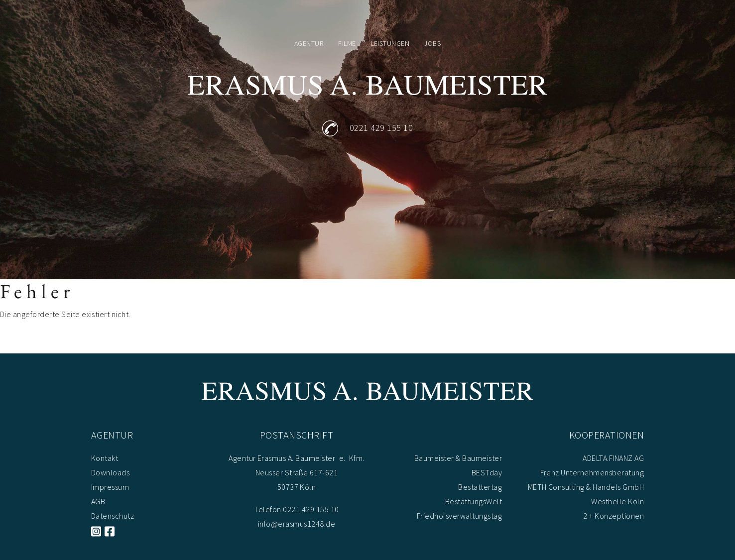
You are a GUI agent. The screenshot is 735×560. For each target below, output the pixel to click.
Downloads (110, 472)
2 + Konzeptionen (613, 516)
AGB (98, 501)
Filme (347, 43)
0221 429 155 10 (381, 128)
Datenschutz (113, 516)
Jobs (432, 43)
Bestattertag (480, 487)
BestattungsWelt (474, 501)
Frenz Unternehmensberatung (592, 472)
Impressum (110, 487)
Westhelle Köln (617, 501)
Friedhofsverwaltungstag (459, 516)
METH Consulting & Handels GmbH (586, 487)
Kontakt (105, 458)
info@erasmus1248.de (297, 524)
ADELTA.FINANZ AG (613, 458)
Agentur (309, 43)
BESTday (487, 472)
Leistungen (390, 43)
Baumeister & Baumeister (458, 458)
